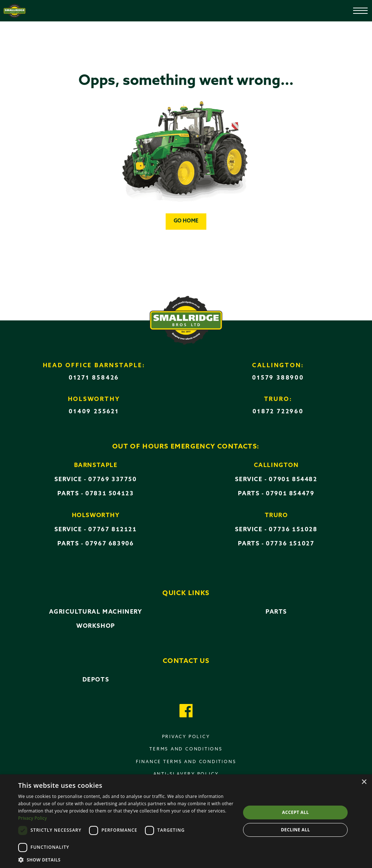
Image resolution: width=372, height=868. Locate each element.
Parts (276, 612)
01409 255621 (94, 412)
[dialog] (186, 821)
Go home (186, 221)
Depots (96, 680)
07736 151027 (290, 544)
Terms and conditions (186, 749)
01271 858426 (94, 378)
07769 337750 (112, 480)
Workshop (96, 626)
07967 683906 (110, 544)
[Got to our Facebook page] (186, 712)
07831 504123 (110, 494)
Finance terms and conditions (186, 762)
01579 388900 (278, 378)
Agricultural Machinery (96, 612)
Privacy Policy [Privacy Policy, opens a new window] (33, 818)
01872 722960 (278, 412)
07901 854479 (290, 494)
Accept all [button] (295, 812)
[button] (126, 859)
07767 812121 (112, 530)
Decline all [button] (295, 830)
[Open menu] (355, 8)
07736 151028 (293, 530)
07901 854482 (293, 480)
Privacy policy (186, 737)
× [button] (364, 782)
